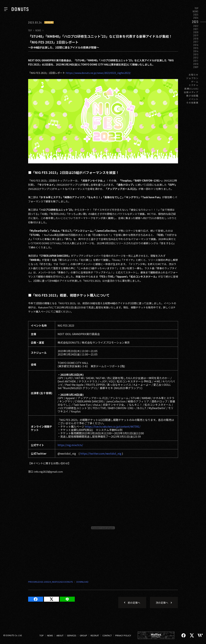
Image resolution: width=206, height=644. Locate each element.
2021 (196, 29)
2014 (196, 51)
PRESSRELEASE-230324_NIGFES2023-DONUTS (51, 582)
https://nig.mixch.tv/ (70, 445)
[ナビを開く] (6, 9)
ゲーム (195, 82)
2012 (196, 58)
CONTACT (107, 635)
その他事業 (192, 103)
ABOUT (60, 635)
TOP (197, 8)
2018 (196, 39)
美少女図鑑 (192, 96)
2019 (196, 35)
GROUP (83, 635)
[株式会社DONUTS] (20, 9)
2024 (196, 18)
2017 (196, 42)
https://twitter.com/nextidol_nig (101, 453)
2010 (196, 64)
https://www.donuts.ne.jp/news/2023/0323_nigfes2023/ (98, 73)
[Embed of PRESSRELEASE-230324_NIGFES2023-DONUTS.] (103, 528)
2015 (196, 48)
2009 (196, 67)
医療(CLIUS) (191, 89)
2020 (196, 32)
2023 (195, 22)
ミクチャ (194, 85)
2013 (196, 54)
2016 (196, 45)
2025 (196, 15)
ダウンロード (81, 582)
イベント (194, 99)
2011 (196, 61)
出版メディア (191, 92)
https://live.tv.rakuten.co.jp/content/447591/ (113, 426)
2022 (196, 26)
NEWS (196, 11)
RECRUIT (95, 635)
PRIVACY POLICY (123, 635)
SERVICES (72, 635)
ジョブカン (192, 78)
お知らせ (194, 75)
